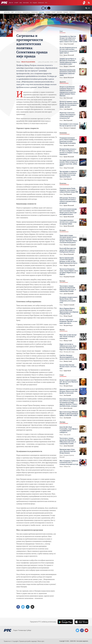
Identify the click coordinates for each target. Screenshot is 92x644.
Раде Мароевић (68, 194)
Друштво (7, 12)
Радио (35, 3)
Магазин (26, 3)
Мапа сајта (41, 641)
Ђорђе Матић (67, 371)
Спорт (16, 3)
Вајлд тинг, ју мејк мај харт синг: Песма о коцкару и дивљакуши (68, 337)
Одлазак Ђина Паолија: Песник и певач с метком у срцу (68, 367)
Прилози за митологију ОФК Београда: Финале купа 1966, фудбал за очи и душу (69, 391)
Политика (35, 12)
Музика (48, 12)
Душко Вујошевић (69, 294)
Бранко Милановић (69, 55)
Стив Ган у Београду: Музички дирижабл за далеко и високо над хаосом (68, 357)
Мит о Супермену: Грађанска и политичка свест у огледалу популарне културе (69, 463)
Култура (42, 12)
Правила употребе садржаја (28, 641)
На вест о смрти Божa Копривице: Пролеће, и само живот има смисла (68, 322)
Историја (18, 12)
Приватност (8, 641)
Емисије (41, 3)
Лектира (59, 12)
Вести (11, 3)
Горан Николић (68, 179)
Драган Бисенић (68, 408)
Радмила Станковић (69, 305)
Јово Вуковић (67, 395)
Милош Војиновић (69, 254)
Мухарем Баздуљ (68, 325)
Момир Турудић (68, 316)
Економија (26, 12)
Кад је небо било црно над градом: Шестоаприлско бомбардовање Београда (68, 250)
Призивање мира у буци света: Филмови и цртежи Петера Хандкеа (68, 451)
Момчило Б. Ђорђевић (70, 128)
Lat (89, 8)
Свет (12, 12)
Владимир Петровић (69, 277)
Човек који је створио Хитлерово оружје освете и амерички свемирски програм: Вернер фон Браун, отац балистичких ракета (68, 239)
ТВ (31, 3)
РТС (46, 3)
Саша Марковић (68, 109)
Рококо (66, 12)
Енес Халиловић (68, 98)
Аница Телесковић (69, 44)
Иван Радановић (28, 62)
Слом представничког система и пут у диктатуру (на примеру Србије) (68, 222)
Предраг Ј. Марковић (69, 66)
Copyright (15, 641)
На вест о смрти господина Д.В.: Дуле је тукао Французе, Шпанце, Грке (69, 382)
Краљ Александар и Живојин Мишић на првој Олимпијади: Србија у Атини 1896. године (69, 414)
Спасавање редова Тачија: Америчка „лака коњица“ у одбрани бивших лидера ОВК (69, 190)
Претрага (72, 12)
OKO (21, 3)
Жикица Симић (68, 341)
